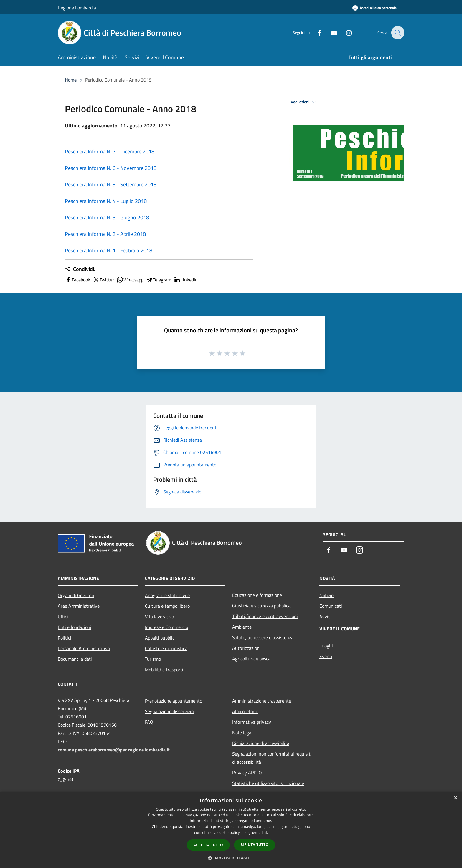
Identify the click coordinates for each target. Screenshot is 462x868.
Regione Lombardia (77, 8)
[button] (231, 858)
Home (71, 80)
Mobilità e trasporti (164, 670)
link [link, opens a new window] (265, 833)
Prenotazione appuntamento (174, 701)
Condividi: (80, 269)
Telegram (159, 280)
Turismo (153, 659)
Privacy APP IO (247, 773)
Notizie (326, 595)
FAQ (149, 722)
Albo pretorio (245, 711)
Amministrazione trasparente (262, 701)
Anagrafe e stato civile (167, 595)
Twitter (103, 280)
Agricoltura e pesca (251, 659)
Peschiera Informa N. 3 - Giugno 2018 (107, 217)
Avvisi (325, 617)
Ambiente (242, 627)
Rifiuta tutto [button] (255, 845)
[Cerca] (397, 33)
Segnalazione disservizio (169, 711)
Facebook (77, 280)
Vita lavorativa (160, 617)
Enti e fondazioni (75, 627)
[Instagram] (345, 33)
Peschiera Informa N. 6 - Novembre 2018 (111, 168)
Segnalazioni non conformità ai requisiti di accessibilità (272, 758)
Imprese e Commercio (166, 627)
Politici (65, 638)
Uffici (63, 617)
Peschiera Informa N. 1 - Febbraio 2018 (109, 250)
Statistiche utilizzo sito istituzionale (268, 783)
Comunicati (331, 606)
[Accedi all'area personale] (374, 8)
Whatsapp (130, 280)
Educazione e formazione (257, 595)
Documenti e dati (75, 659)
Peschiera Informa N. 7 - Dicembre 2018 (110, 151)
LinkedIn (186, 280)
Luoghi (326, 646)
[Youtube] (330, 33)
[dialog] (231, 830)
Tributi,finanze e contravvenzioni (265, 616)
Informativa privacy (252, 722)
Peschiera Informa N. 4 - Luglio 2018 (106, 201)
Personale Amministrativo (84, 648)
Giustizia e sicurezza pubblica (261, 606)
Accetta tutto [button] (208, 845)
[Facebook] (315, 33)
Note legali (243, 733)
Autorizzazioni (246, 648)
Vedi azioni (304, 102)
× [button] (455, 798)
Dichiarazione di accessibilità (261, 743)
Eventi (326, 656)
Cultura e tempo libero (167, 606)
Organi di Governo (76, 595)
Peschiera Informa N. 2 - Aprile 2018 (105, 234)
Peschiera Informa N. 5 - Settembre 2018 (111, 184)
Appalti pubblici (160, 638)
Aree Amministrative (79, 606)
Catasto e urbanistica (166, 648)
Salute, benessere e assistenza (263, 637)
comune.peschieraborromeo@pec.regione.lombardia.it (114, 750)
